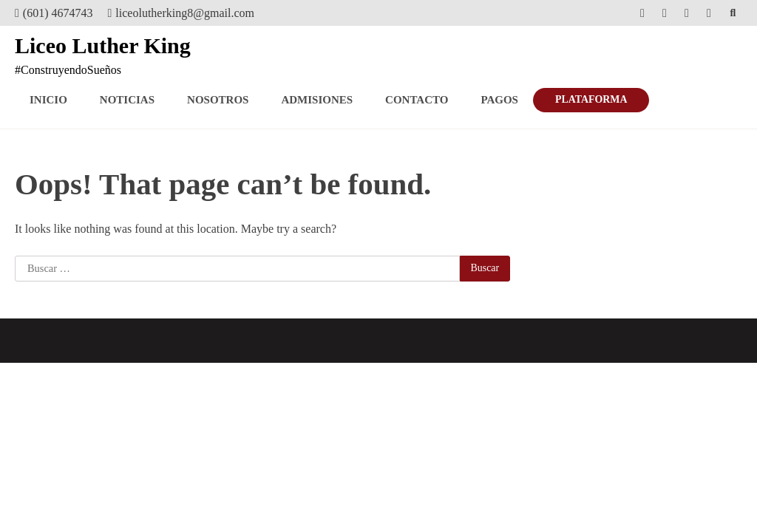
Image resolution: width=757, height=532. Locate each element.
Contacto (417, 100)
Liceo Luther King (103, 45)
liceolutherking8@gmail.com (181, 13)
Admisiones (317, 100)
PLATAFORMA (591, 99)
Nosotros (218, 100)
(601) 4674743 (54, 13)
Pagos (499, 100)
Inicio (48, 100)
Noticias (127, 100)
